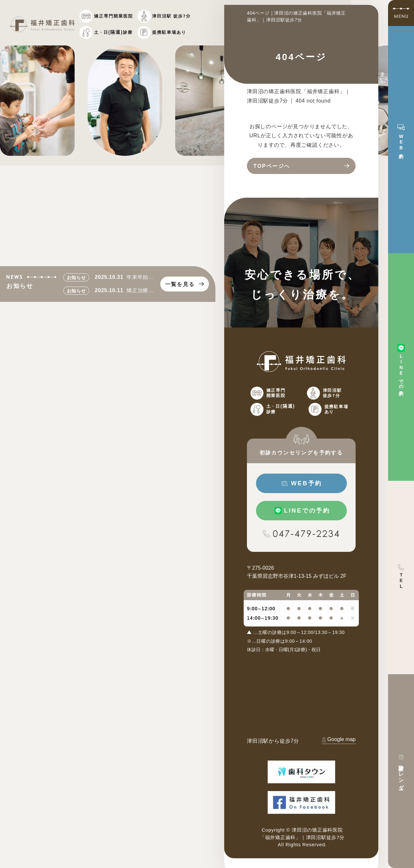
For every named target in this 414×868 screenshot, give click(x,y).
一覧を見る (180, 284)
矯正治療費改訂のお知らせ (140, 291)
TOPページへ (272, 166)
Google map (341, 739)
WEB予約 (307, 483)
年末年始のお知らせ (140, 278)
